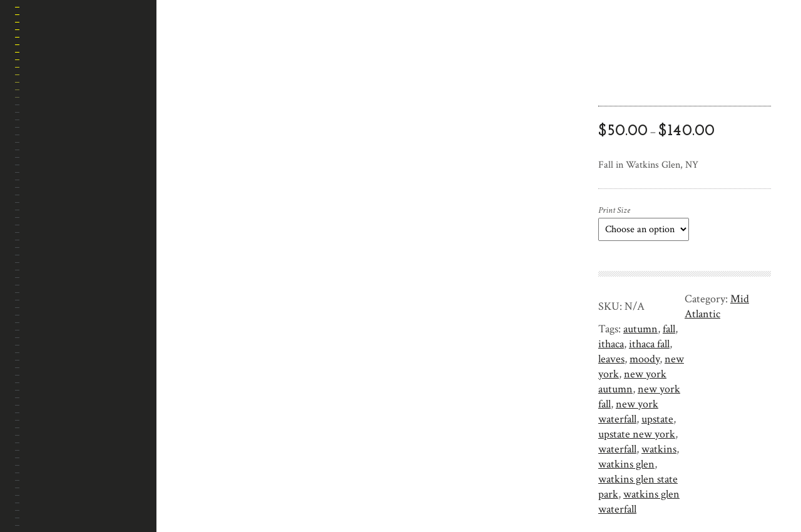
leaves (611, 359)
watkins (659, 449)
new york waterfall (628, 412)
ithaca (611, 344)
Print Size (614, 210)
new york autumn (632, 381)
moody (645, 359)
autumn (640, 329)
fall (669, 329)
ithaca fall (649, 344)
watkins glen (626, 464)
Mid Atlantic (717, 306)
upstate (657, 419)
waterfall (617, 449)
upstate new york (637, 434)
